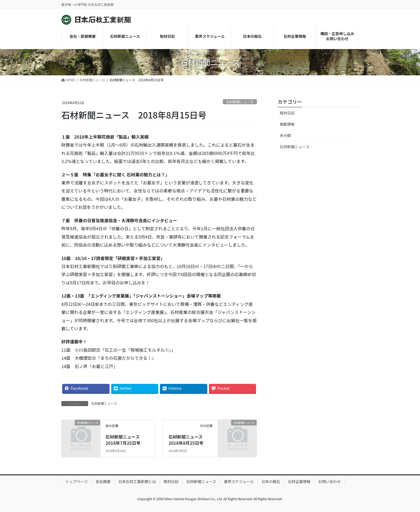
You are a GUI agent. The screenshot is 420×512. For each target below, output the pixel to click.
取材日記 (287, 113)
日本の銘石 (271, 481)
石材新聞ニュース (240, 102)
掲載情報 (287, 124)
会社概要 (103, 481)
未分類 (285, 135)
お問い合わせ (329, 481)
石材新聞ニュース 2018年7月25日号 (125, 440)
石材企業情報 (299, 481)
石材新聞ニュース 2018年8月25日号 (188, 440)
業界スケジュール (239, 481)
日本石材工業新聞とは (137, 481)
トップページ (77, 481)
